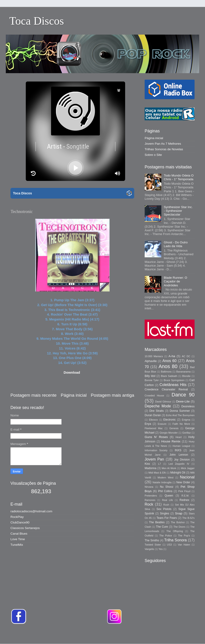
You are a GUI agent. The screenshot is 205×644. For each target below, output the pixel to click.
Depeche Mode (158, 406)
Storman (135, 635)
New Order (183, 482)
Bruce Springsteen (174, 380)
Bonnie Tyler (152, 380)
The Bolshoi (178, 522)
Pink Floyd (184, 491)
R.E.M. (185, 496)
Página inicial (74, 395)
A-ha (172, 356)
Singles (165, 513)
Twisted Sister (153, 545)
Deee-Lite (183, 401)
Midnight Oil (178, 473)
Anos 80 (168, 366)
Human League (181, 446)
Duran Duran (153, 415)
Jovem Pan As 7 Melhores (163, 144)
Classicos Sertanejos (25, 528)
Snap (179, 513)
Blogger (168, 635)
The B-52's (188, 518)
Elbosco (153, 420)
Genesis (174, 428)
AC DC (186, 356)
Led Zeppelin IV (179, 464)
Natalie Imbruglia (162, 482)
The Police (166, 536)
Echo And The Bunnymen (180, 415)
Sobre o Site (153, 155)
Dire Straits (156, 411)
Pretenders (151, 496)
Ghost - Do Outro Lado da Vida (176, 244)
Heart (179, 437)
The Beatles (157, 522)
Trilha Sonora (175, 540)
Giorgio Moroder (169, 433)
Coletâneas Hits (173, 385)
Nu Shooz (167, 487)
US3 (169, 545)
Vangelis (149, 549)
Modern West (166, 477)
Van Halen (184, 545)
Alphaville (151, 361)
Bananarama (183, 372)
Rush (166, 505)
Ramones (150, 500)
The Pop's (184, 536)
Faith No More (181, 424)
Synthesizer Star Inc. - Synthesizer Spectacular (178, 211)
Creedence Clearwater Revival (166, 389)
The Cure (162, 527)
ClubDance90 (20, 522)
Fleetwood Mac (154, 428)
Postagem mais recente (33, 395)
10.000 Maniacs (154, 356)
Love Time (18, 539)
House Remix (171, 441)
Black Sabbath (169, 376)
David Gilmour (163, 402)
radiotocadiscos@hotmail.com (31, 511)
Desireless (188, 406)
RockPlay (17, 517)
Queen (169, 496)
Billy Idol (150, 376)
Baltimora (166, 372)
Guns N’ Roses (156, 437)
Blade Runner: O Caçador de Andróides (175, 281)
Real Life (168, 500)
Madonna (151, 468)
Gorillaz (187, 433)
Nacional (187, 477)
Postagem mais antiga (112, 395)
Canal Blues (19, 534)
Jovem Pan (154, 459)
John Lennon (179, 455)
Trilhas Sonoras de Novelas (164, 149)
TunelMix (17, 545)
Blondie (186, 376)
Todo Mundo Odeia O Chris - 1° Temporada (179, 177)
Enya (148, 424)
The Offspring (175, 531)
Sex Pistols (164, 509)
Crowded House (154, 396)
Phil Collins (165, 491)
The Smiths (152, 540)
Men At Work (169, 468)
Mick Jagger (188, 468)
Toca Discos (37, 21)
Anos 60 (170, 361)
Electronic (170, 420)
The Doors (179, 527)
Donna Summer (180, 411)
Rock (149, 504)
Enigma (186, 420)
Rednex (184, 500)
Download (72, 373)
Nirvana (149, 487)
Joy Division (182, 460)
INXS (178, 450)
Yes (161, 549)
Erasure (162, 424)
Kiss (147, 464)
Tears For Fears (167, 518)
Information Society (156, 450)
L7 (159, 464)
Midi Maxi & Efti (157, 473)
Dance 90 (183, 395)
